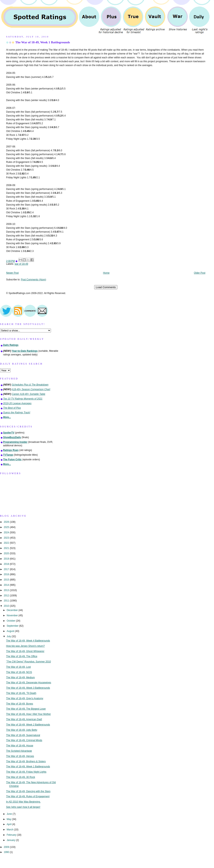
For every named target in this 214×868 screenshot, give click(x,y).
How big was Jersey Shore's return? (25, 646)
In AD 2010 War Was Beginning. (23, 802)
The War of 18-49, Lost (18, 667)
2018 (7, 564)
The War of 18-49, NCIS (19, 672)
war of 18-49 (21, 264)
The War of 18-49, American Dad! (24, 719)
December (13, 610)
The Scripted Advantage (19, 751)
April (9, 824)
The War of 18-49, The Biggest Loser (26, 709)
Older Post (200, 273)
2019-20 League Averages (17, 403)
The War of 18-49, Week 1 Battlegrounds (43, 42)
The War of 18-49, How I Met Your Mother (29, 714)
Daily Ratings (11, 345)
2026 (7, 522)
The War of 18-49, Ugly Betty (22, 730)
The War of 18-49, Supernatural (23, 735)
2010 (7, 606)
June (10, 814)
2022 (7, 543)
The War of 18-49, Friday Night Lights (26, 772)
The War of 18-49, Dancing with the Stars (28, 791)
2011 (7, 601)
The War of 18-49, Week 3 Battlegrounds (28, 688)
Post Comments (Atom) (34, 280)
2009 (7, 847)
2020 (7, 553)
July (9, 636)
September (13, 626)
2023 (7, 538)
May (9, 819)
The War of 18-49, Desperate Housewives (29, 683)
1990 (7, 852)
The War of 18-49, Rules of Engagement (28, 796)
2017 (7, 569)
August (11, 631)
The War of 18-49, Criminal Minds (24, 740)
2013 (7, 590)
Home (106, 273)
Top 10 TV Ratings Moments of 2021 (23, 399)
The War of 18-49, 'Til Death (21, 693)
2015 (7, 580)
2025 (7, 527)
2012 (7, 596)
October (11, 621)
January (11, 840)
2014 (7, 585)
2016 (7, 574)
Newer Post (12, 273)
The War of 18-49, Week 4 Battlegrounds (28, 641)
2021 (7, 548)
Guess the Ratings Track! (17, 413)
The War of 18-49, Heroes (20, 756)
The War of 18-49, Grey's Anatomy (25, 698)
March (10, 830)
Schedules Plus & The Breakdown (30, 385)
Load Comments (106, 287)
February (12, 835)
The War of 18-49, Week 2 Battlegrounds (28, 725)
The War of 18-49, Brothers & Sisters (26, 761)
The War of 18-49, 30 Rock (21, 777)
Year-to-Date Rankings (25, 351)
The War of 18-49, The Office (22, 656)
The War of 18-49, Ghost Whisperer (25, 651)
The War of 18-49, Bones (20, 704)
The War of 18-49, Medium (20, 677)
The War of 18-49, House (20, 746)
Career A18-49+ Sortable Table (29, 394)
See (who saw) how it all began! (23, 807)
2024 (7, 533)
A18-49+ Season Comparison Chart (31, 389)
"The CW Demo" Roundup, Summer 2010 (29, 662)
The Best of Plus (12, 408)
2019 (7, 559)
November (13, 615)
